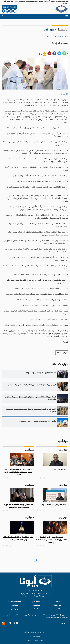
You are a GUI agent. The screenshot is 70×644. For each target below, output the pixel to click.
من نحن (63, 623)
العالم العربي (36, 601)
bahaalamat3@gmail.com (55, 617)
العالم (58, 601)
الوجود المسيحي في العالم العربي (54, 505)
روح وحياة (58, 605)
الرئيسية (63, 29)
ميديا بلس (30, 640)
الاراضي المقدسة (15, 601)
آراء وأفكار (15, 609)
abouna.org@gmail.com (17, 615)
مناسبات (36, 609)
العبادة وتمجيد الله (60, 469)
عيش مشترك (62, 353)
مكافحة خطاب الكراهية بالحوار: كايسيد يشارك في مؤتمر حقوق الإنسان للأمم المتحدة (18, 472)
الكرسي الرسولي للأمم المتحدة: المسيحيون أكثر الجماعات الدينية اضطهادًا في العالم (52, 540)
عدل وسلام (36, 605)
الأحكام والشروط (35, 636)
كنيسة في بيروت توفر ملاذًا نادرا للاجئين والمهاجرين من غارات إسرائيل (18, 506)
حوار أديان (15, 605)
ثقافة (58, 609)
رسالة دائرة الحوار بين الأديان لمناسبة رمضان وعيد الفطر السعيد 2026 (18, 538)
